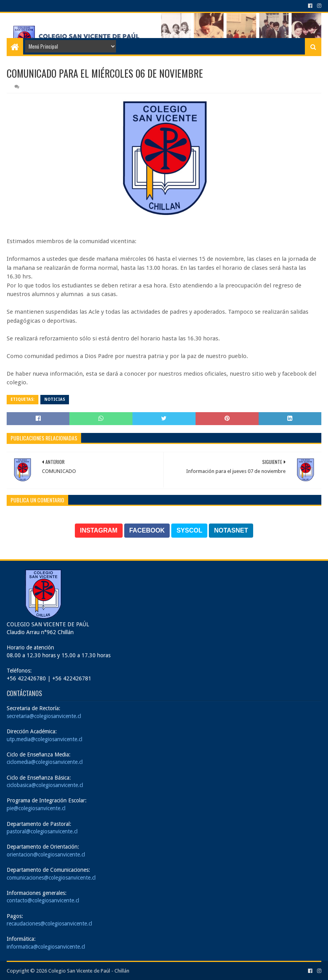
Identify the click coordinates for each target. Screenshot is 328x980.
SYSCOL (189, 530)
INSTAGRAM (99, 530)
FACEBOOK (147, 530)
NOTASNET (231, 530)
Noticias (55, 399)
